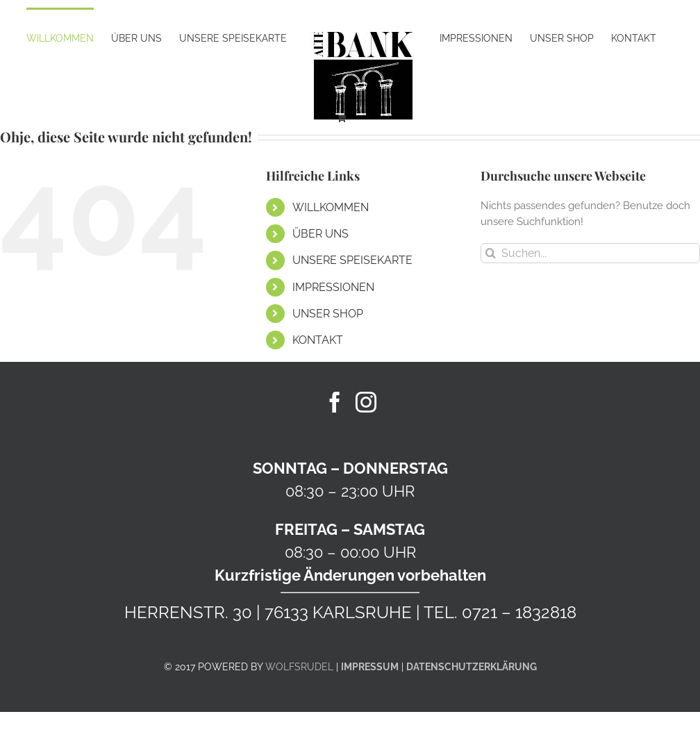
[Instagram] (366, 402)
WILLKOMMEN (331, 207)
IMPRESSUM (370, 667)
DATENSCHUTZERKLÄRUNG (472, 667)
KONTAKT (318, 340)
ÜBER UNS (320, 234)
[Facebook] (335, 402)
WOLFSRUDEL (299, 667)
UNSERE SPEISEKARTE (352, 260)
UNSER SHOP (328, 314)
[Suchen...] (590, 253)
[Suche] (491, 253)
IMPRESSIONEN (333, 287)
